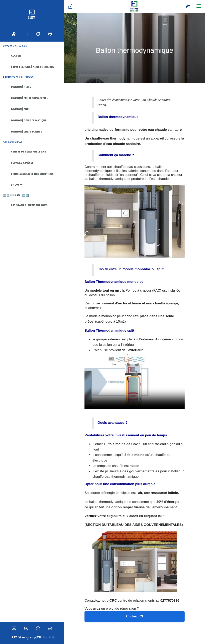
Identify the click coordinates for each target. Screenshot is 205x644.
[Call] (188, 6)
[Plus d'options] (199, 6)
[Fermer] (70, 6)
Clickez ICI (134, 617)
